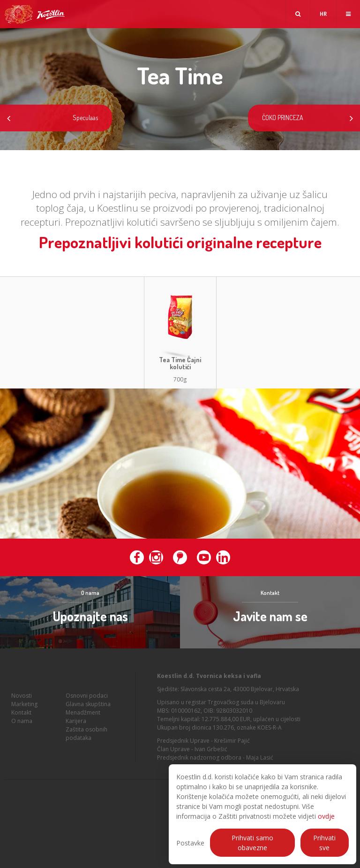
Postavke (190, 843)
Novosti (22, 697)
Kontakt (21, 714)
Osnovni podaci (87, 697)
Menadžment (83, 714)
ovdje (326, 816)
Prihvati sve (324, 843)
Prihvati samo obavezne (252, 843)
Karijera (76, 722)
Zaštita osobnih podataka (86, 735)
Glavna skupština (88, 705)
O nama (22, 722)
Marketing (24, 705)
